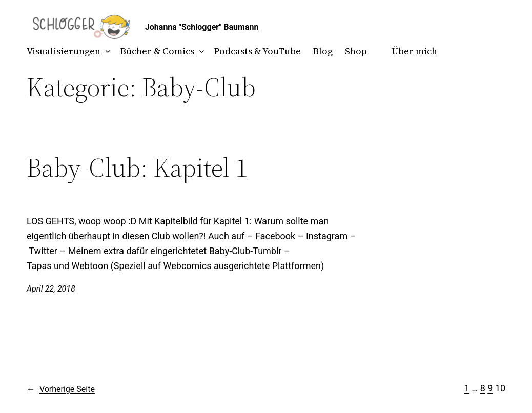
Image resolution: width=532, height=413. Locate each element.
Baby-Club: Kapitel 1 (137, 168)
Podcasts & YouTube (258, 51)
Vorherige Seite (61, 389)
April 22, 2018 (51, 289)
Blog (323, 51)
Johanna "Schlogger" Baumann (202, 27)
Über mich (414, 51)
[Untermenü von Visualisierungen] (105, 51)
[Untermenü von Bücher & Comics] (200, 51)
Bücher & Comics (157, 51)
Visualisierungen (64, 51)
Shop (356, 51)
